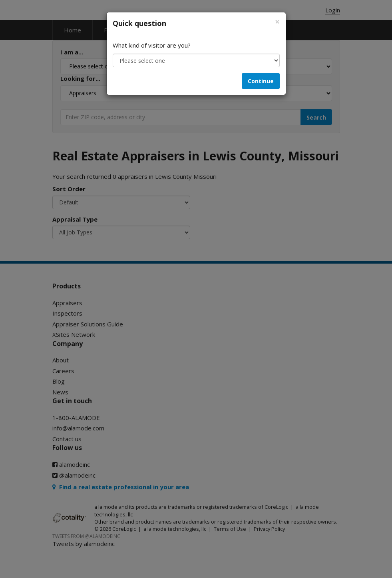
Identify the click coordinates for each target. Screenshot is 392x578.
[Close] (277, 22)
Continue (261, 81)
